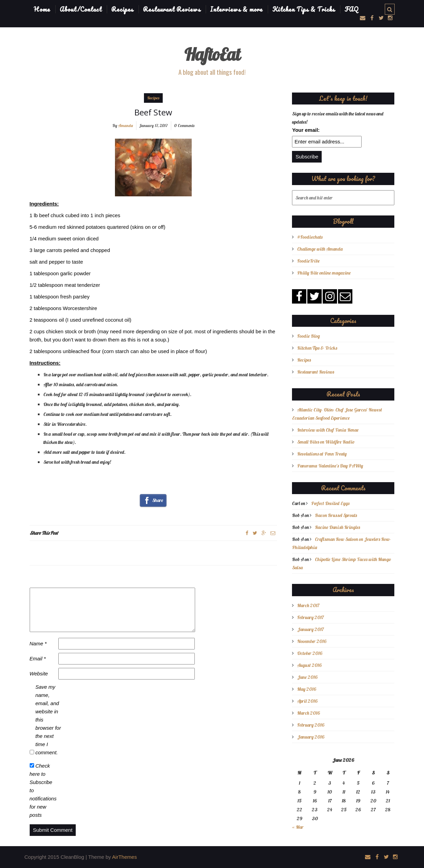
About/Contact (81, 9)
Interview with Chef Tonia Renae (328, 430)
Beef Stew (153, 112)
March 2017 (308, 605)
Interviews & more (236, 9)
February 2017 (310, 617)
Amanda (126, 125)
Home (42, 9)
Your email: (306, 130)
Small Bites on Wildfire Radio (326, 442)
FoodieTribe (308, 261)
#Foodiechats (310, 237)
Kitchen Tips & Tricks (304, 9)
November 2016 (312, 641)
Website (39, 674)
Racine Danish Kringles (337, 527)
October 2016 (310, 653)
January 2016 (311, 737)
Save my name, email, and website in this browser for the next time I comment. (48, 720)
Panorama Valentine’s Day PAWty (330, 466)
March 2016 (309, 713)
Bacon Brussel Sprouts (336, 515)
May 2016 (307, 689)
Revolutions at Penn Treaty (322, 454)
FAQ (352, 9)
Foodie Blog (309, 336)
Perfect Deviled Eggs (330, 503)
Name (38, 643)
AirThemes (125, 857)
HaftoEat (212, 55)
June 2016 (307, 677)
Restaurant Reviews (172, 9)
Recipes (122, 9)
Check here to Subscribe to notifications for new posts (43, 790)
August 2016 (309, 665)
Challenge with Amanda (320, 249)
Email (38, 659)
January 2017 (310, 629)
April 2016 (307, 701)
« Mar (298, 827)
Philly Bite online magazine (324, 273)
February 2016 (311, 725)
